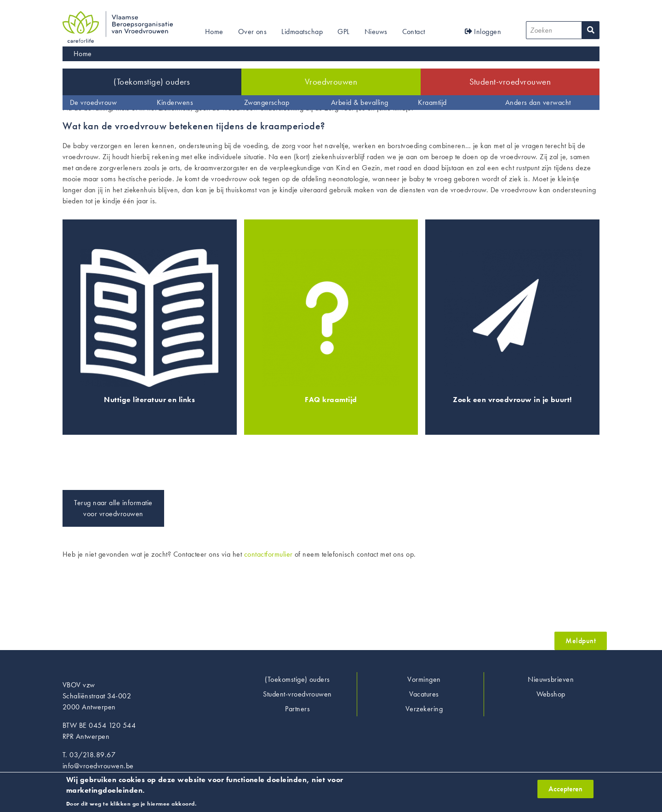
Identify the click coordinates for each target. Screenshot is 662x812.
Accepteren (565, 792)
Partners (297, 709)
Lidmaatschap (302, 32)
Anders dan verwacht (538, 102)
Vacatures (424, 694)
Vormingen (424, 679)
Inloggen (483, 32)
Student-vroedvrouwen (510, 82)
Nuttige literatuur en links (149, 400)
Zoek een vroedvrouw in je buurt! (512, 400)
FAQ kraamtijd (331, 400)
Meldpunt (581, 641)
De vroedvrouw (93, 102)
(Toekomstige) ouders (152, 82)
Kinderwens (175, 102)
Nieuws (376, 32)
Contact (414, 32)
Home (214, 32)
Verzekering (424, 709)
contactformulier (268, 554)
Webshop (551, 694)
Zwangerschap (267, 102)
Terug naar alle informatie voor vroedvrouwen (113, 508)
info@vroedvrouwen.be (98, 766)
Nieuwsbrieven (551, 679)
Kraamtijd (432, 102)
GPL (343, 32)
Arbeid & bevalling (360, 102)
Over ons (253, 32)
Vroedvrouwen (331, 82)
